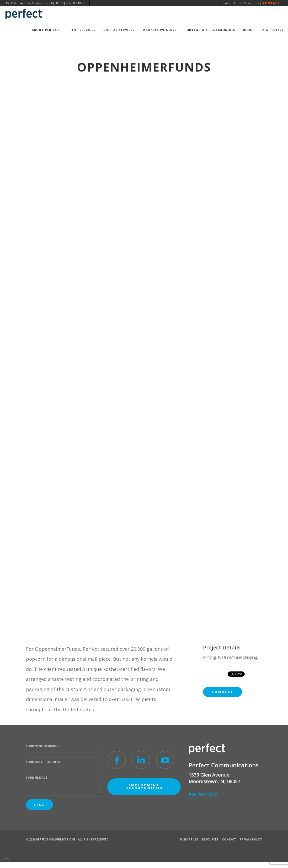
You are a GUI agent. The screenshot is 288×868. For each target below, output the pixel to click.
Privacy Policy (251, 839)
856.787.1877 (203, 795)
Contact (271, 3)
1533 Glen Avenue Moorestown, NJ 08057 (34, 3)
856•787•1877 (75, 3)
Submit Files (232, 3)
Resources (251, 3)
